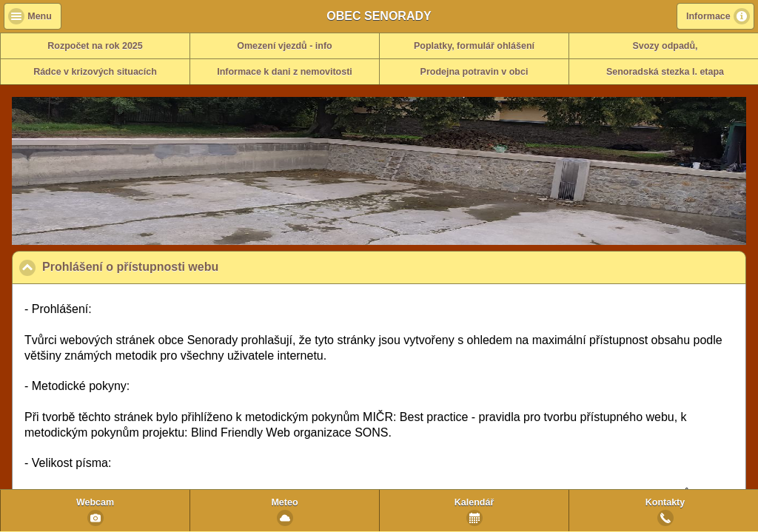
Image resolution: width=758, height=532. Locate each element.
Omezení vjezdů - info (285, 46)
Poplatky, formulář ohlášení (474, 46)
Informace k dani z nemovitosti (285, 72)
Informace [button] (708, 16)
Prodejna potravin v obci (474, 72)
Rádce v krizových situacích (95, 72)
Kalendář (474, 502)
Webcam (95, 502)
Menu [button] (40, 16)
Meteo (284, 502)
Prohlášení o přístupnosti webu (202, 266)
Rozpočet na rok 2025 (95, 46)
